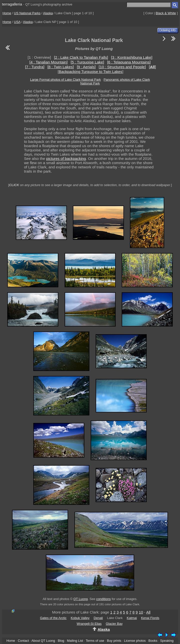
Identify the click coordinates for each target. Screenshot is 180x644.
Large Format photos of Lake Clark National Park (65, 80)
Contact (23, 641)
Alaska (48, 13)
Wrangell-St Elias (89, 624)
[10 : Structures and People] (122, 67)
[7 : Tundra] (35, 67)
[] (152, 67)
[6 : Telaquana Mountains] (129, 62)
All (148, 612)
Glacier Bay (114, 624)
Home (7, 13)
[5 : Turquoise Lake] (87, 62)
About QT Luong (43, 641)
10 (141, 612)
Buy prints (114, 641)
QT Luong (80, 599)
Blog (61, 641)
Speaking (167, 641)
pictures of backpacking (66, 159)
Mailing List (75, 641)
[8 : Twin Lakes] (60, 67)
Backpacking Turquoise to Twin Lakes (91, 72)
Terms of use (95, 641)
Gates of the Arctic (53, 618)
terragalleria (12, 4)
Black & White (166, 13)
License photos (135, 641)
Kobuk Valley (80, 618)
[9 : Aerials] (86, 67)
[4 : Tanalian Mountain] (48, 62)
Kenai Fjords (150, 618)
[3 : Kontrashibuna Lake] (132, 57)
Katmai (132, 618)
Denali (98, 618)
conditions (103, 599)
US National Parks (27, 13)
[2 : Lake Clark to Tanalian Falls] (81, 57)
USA (17, 22)
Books (153, 641)
